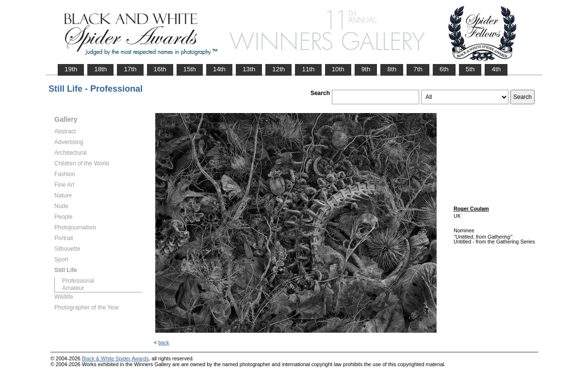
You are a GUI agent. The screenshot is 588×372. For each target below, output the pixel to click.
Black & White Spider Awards (115, 358)
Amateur (73, 288)
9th (366, 69)
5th (470, 69)
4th (496, 69)
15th (190, 69)
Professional (78, 281)
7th (418, 69)
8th (392, 69)
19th (71, 69)
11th (308, 69)
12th (278, 69)
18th (100, 69)
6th (444, 69)
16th (160, 69)
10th (338, 69)
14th (219, 69)
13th (249, 69)
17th (130, 69)
